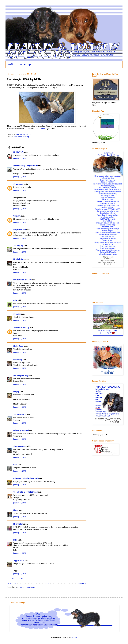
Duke (15, 300)
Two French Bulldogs (21, 328)
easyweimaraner (20, 230)
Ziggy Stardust (19, 561)
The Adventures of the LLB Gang (25, 492)
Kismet (16, 510)
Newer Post (12, 583)
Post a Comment (17, 578)
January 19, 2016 (20, 574)
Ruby (15, 540)
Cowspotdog (18, 184)
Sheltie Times (18, 346)
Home (47, 583)
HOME (11, 65)
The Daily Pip (18, 246)
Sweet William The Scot (22, 280)
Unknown (17, 216)
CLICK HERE (40, 129)
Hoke (15, 465)
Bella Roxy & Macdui (21, 430)
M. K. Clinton (18, 524)
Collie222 (17, 314)
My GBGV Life (18, 152)
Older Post (82, 583)
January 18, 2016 (20, 158)
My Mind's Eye (19, 259)
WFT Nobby (18, 360)
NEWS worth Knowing (21, 137)
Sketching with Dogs (21, 376)
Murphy (16, 392)
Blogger (74, 637)
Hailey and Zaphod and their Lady (26, 478)
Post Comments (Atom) (26, 587)
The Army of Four (20, 415)
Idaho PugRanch (20, 446)
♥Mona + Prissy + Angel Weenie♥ (26, 166)
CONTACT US (25, 65)
